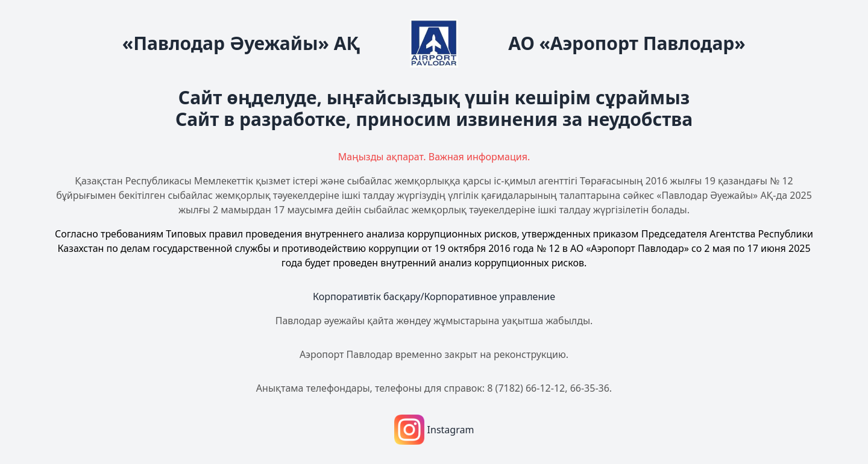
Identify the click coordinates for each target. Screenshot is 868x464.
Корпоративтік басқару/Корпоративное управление (434, 296)
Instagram (434, 430)
